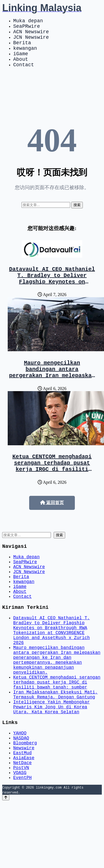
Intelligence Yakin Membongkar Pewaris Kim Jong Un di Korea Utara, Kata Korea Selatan (51, 759)
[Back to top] (6, 863)
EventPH (22, 843)
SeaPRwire (27, 28)
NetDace (22, 825)
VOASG (20, 837)
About (21, 68)
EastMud (22, 812)
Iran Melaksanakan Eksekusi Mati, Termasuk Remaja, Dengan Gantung (55, 744)
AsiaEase (24, 819)
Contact (24, 74)
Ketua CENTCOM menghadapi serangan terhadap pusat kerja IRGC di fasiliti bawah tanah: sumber (52, 485)
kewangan (25, 54)
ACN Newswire (31, 35)
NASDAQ (21, 794)
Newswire (24, 806)
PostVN (21, 831)
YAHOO (20, 788)
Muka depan (28, 21)
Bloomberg (25, 800)
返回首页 (52, 522)
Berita (22, 48)
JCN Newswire (31, 41)
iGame (21, 61)
